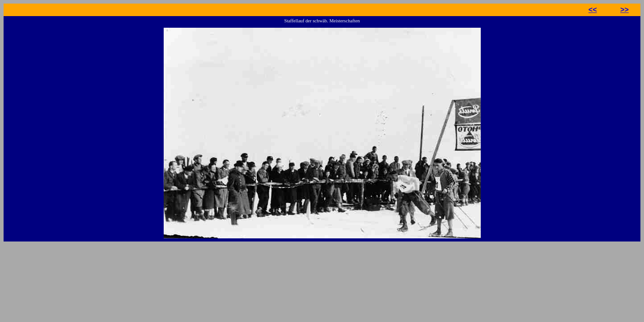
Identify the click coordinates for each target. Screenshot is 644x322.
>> (625, 10)
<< (593, 10)
